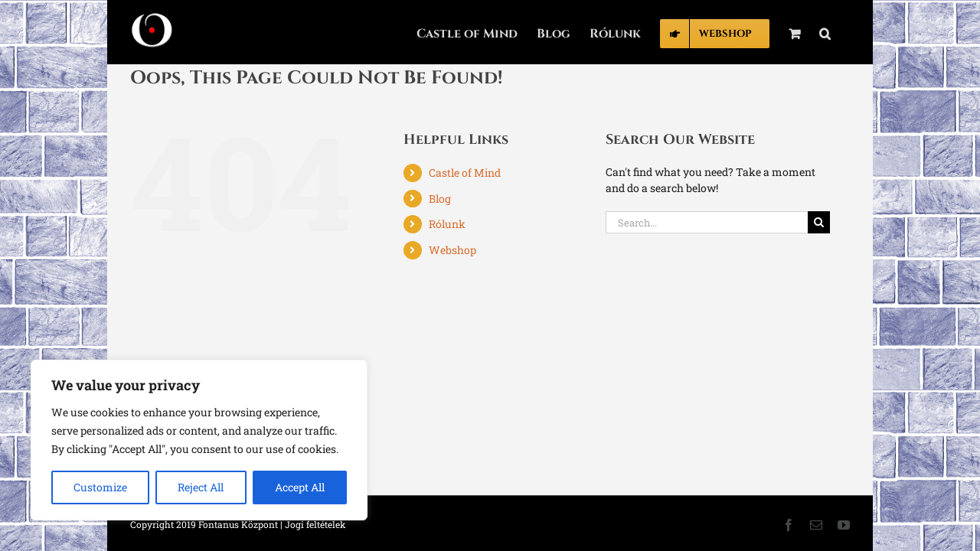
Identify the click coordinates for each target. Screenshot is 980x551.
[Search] (819, 222)
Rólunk (447, 224)
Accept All (300, 487)
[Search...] (707, 222)
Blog (440, 199)
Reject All (201, 487)
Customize (100, 487)
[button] (844, 32)
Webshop (452, 250)
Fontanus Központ (238, 524)
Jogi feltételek (315, 524)
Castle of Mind (465, 173)
